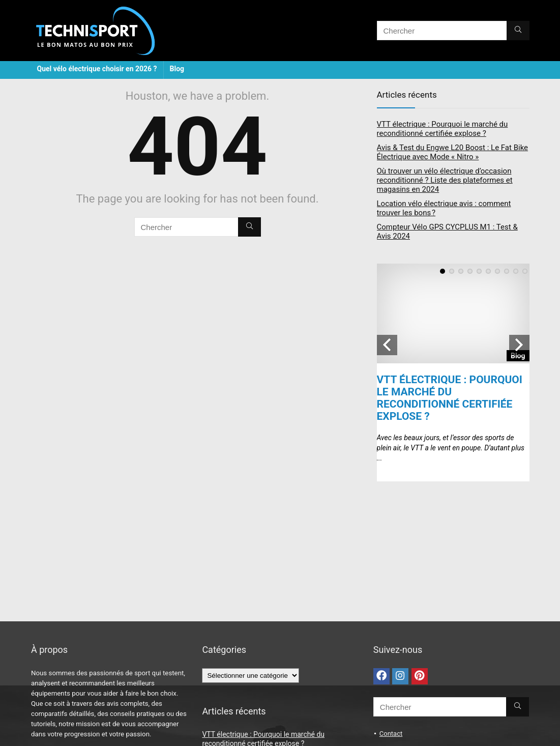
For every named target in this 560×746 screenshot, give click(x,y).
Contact (391, 734)
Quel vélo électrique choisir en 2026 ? (97, 69)
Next (519, 345)
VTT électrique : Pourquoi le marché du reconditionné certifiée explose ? (443, 129)
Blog (177, 69)
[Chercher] (518, 31)
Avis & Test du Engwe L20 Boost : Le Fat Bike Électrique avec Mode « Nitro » (453, 152)
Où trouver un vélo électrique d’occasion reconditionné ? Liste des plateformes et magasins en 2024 (445, 180)
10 (525, 271)
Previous (387, 345)
